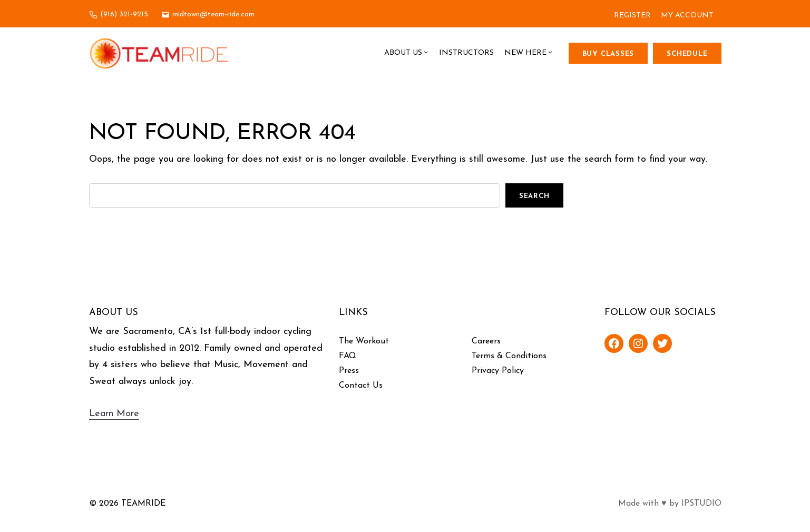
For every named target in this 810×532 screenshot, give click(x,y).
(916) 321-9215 (124, 14)
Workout (372, 341)
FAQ (348, 356)
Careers (486, 341)
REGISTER (632, 16)
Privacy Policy (498, 371)
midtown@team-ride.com (213, 14)
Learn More (114, 414)
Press (349, 371)
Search (534, 196)
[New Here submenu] (550, 53)
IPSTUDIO (701, 504)
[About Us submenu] (426, 53)
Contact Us (361, 386)
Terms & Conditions (509, 356)
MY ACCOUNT (687, 16)
